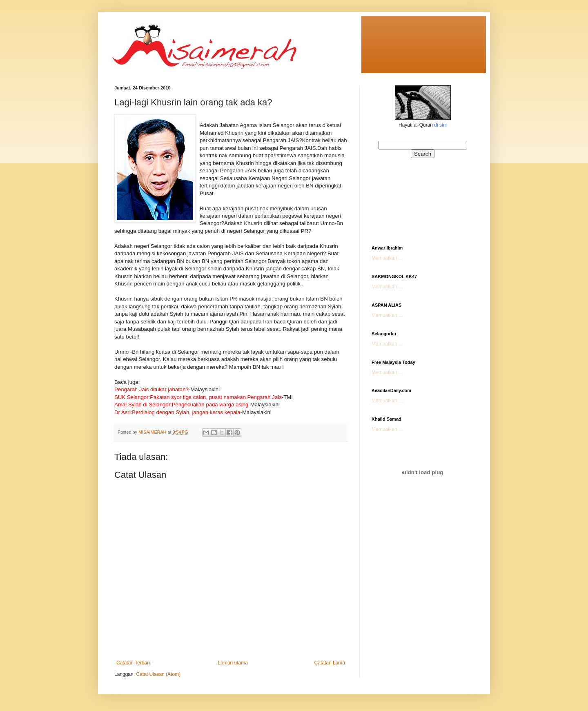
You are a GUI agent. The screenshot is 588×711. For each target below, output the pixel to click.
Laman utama (233, 663)
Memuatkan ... (387, 258)
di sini (440, 125)
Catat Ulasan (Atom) (158, 674)
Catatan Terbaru (134, 663)
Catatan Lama (330, 663)
